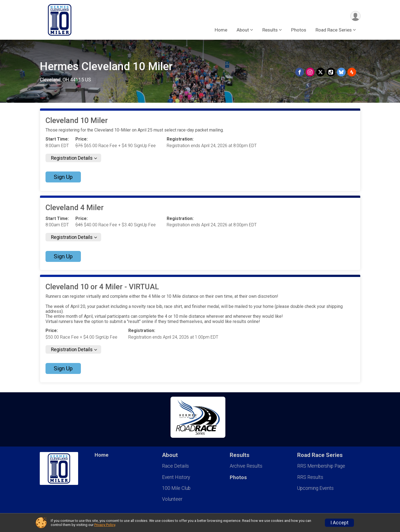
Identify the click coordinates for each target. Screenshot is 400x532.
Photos (299, 30)
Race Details (175, 466)
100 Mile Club (176, 488)
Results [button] (270, 30)
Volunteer (172, 499)
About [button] (243, 30)
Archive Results (246, 466)
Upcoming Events (315, 488)
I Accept (339, 523)
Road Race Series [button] (334, 30)
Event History (176, 477)
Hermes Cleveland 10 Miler (106, 66)
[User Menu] (355, 16)
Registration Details (72, 158)
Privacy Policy (105, 525)
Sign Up (63, 177)
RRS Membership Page (321, 466)
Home (221, 30)
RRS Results (310, 477)
